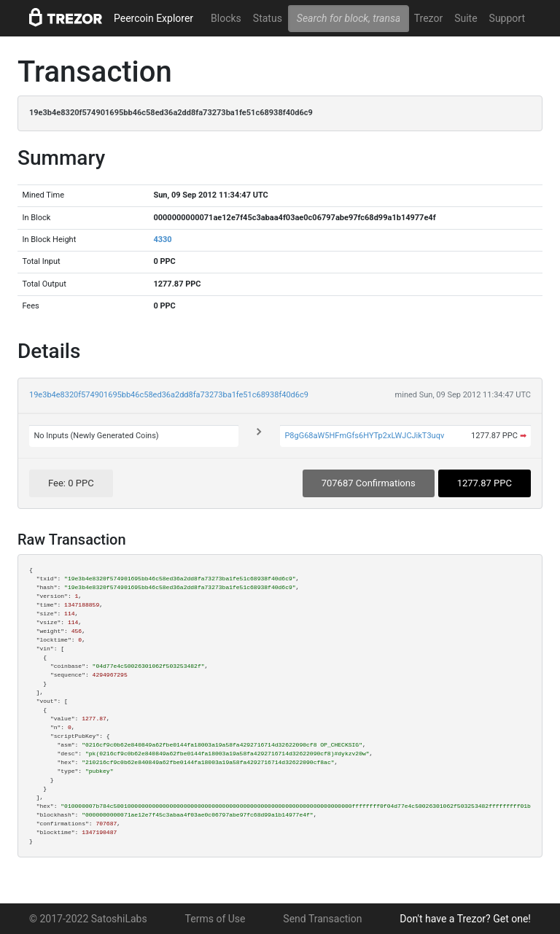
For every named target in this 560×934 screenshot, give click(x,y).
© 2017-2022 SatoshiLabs (88, 919)
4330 (162, 240)
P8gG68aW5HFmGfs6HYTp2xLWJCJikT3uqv (364, 436)
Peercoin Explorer (153, 18)
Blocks (226, 18)
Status (268, 18)
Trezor (428, 18)
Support (507, 18)
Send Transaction (322, 919)
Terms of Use (215, 919)
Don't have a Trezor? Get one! (465, 919)
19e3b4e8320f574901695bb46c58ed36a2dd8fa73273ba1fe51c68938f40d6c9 (169, 395)
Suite (466, 18)
